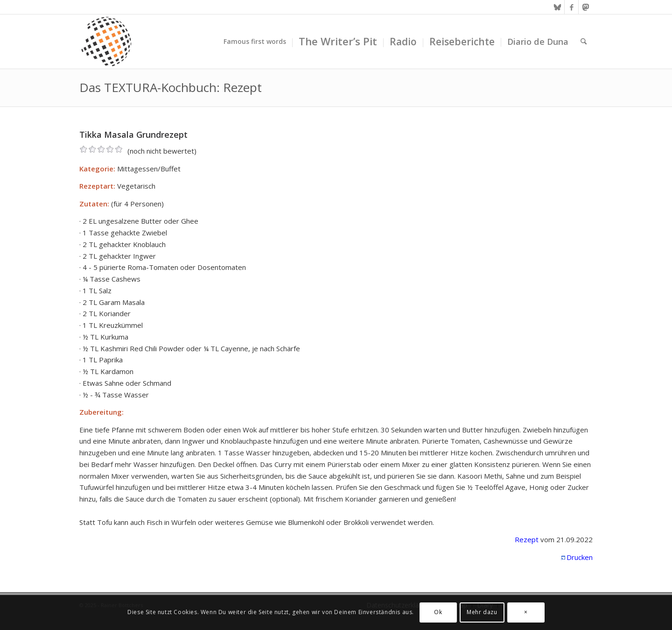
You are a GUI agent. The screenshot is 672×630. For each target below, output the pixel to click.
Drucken (580, 557)
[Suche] (584, 42)
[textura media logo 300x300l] (106, 42)
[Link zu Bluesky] (557, 7)
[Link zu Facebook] (571, 7)
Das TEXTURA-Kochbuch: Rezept (171, 87)
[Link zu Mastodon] (586, 7)
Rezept (527, 539)
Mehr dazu (482, 612)
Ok (438, 612)
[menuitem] (255, 42)
